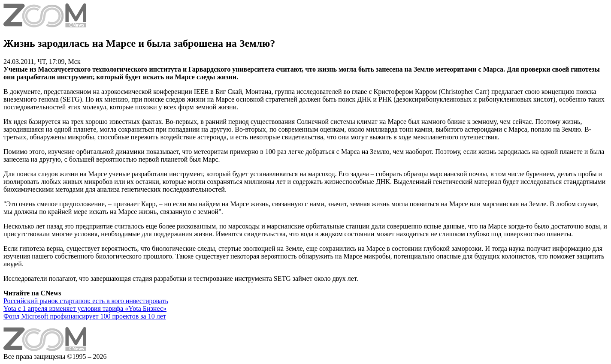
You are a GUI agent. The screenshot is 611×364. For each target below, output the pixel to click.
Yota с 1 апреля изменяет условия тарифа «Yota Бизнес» (85, 308)
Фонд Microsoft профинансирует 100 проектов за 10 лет (85, 316)
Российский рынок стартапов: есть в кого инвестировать (86, 301)
